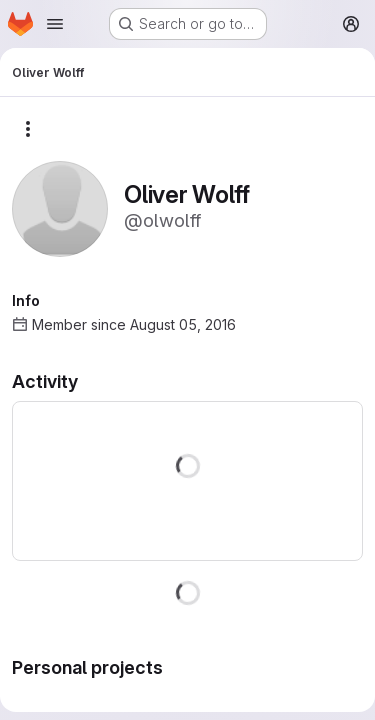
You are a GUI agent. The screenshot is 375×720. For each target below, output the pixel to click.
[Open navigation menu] (55, 24)
